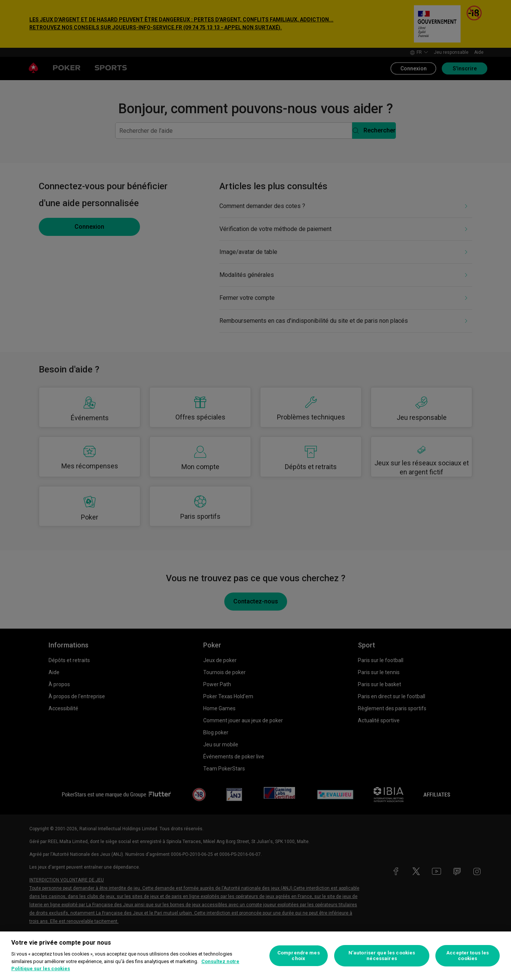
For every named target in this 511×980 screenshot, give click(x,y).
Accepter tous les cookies (468, 956)
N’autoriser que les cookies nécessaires (382, 956)
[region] (255, 956)
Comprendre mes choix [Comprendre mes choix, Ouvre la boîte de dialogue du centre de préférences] (299, 956)
